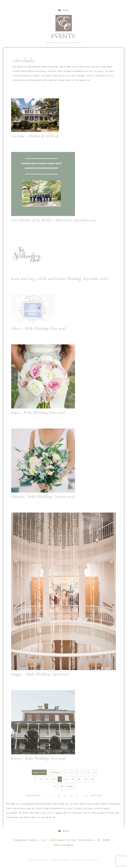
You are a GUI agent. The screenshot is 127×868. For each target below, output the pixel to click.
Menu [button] (66, 10)
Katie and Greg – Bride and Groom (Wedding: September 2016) (59, 279)
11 (65, 796)
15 (86, 779)
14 (79, 779)
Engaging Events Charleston (63, 26)
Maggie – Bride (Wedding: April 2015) (40, 674)
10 (53, 779)
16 (93, 779)
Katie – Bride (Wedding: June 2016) (38, 412)
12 (66, 779)
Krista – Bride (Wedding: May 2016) (39, 758)
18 (62, 786)
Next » (71, 786)
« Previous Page (32, 796)
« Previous (55, 772)
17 (55, 786)
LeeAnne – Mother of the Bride (35, 136)
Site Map (93, 860)
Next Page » (97, 796)
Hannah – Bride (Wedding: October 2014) (43, 496)
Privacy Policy (79, 860)
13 (73, 779)
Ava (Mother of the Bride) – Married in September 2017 (54, 220)
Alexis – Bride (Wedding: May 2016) (39, 328)
